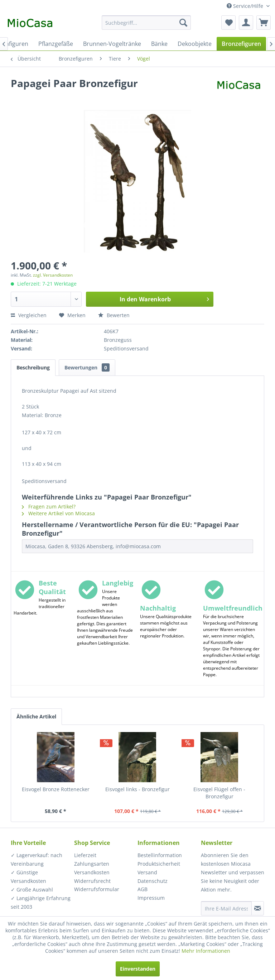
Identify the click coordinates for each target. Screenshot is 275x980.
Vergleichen (29, 315)
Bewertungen (87, 367)
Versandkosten (92, 872)
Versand (147, 872)
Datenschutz (153, 881)
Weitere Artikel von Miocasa (58, 513)
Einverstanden (138, 969)
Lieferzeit (85, 855)
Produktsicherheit (159, 864)
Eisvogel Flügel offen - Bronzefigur (219, 793)
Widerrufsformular (97, 889)
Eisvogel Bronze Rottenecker (56, 789)
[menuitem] (146, 23)
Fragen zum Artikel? (49, 506)
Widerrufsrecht (92, 881)
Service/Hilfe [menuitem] (246, 6)
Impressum (151, 898)
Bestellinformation (160, 855)
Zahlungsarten (92, 864)
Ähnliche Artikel (36, 716)
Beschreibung (33, 367)
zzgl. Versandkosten (53, 275)
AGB (143, 889)
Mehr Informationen (206, 951)
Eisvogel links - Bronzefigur (137, 789)
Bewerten (114, 315)
